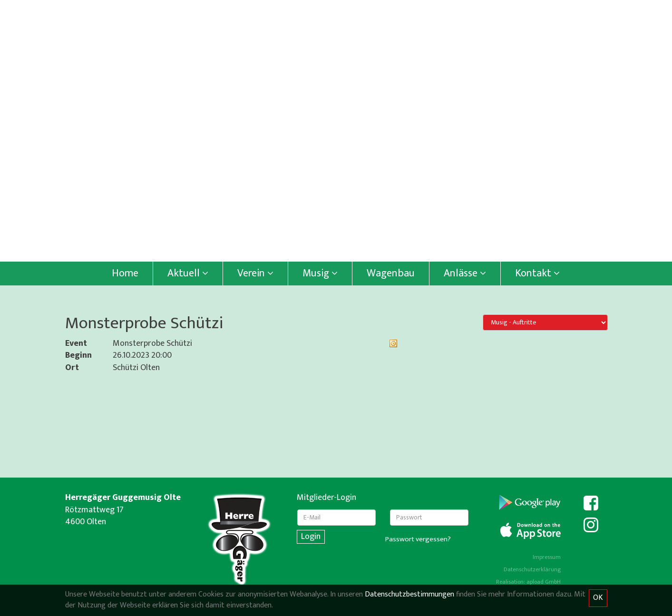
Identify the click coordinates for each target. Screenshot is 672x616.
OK (598, 598)
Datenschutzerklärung (532, 569)
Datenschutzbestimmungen (409, 594)
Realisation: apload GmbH (528, 582)
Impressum (547, 557)
